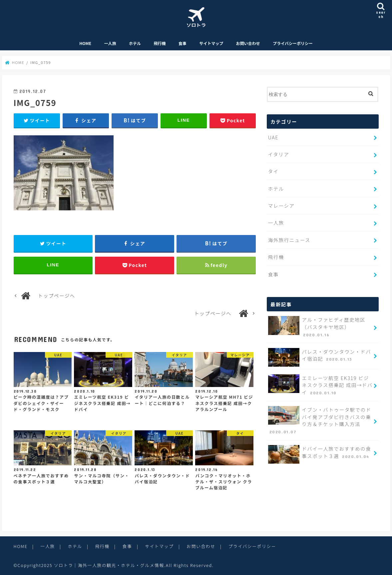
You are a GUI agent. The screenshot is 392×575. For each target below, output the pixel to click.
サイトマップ (211, 43)
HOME (85, 43)
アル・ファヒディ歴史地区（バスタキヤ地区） (317, 327)
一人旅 (110, 43)
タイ (273, 171)
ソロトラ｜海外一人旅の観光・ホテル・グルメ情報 (109, 565)
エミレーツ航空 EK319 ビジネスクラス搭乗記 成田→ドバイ (320, 385)
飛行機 (160, 43)
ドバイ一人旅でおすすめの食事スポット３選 (320, 454)
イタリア (279, 154)
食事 (183, 43)
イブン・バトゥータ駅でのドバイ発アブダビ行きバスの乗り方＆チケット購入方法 (320, 420)
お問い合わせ (248, 43)
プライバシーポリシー (293, 43)
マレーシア (281, 205)
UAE (273, 137)
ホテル (135, 43)
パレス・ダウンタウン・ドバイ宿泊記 (320, 357)
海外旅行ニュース (289, 240)
